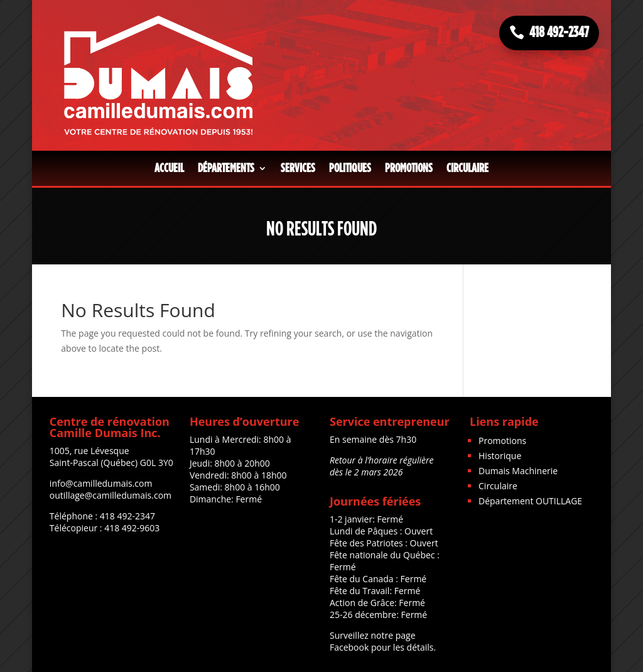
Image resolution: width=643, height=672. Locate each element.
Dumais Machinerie (518, 471)
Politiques (350, 168)
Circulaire (467, 168)
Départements (226, 168)
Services (298, 168)
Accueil (169, 168)
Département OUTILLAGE (530, 501)
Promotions (409, 168)
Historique (500, 456)
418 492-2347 (559, 33)
